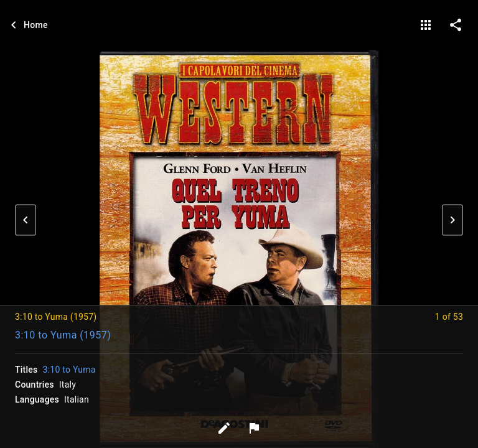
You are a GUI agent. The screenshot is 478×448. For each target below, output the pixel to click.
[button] (26, 220)
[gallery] (426, 25)
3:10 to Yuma (69, 370)
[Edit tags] (224, 428)
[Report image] (254, 428)
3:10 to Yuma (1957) (63, 335)
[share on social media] (456, 25)
